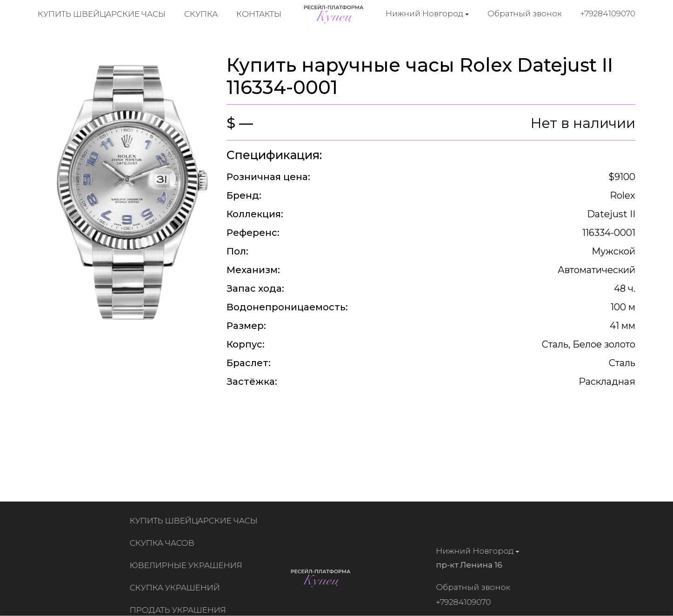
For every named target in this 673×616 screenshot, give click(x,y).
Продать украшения (180, 610)
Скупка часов (164, 543)
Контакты (259, 14)
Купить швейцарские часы (102, 14)
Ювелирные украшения (188, 565)
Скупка (201, 14)
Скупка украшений (177, 588)
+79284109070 (608, 13)
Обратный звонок (525, 13)
